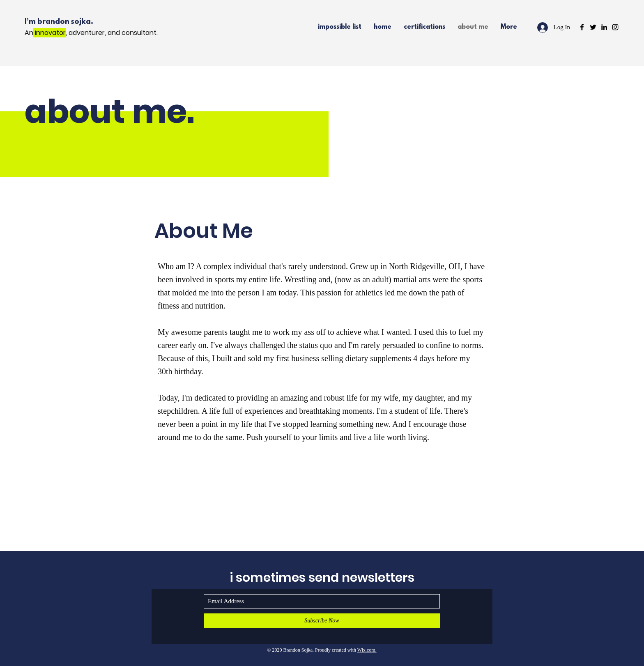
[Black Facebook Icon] (582, 27)
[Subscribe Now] (322, 621)
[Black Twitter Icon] (593, 27)
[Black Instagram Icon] (615, 27)
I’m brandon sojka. (60, 22)
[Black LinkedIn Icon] (604, 27)
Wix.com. (367, 650)
